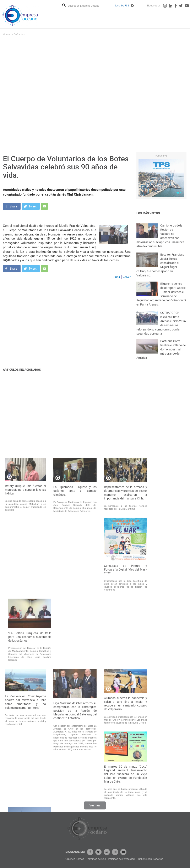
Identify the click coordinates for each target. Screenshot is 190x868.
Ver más (95, 808)
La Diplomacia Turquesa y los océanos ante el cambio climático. (75, 612)
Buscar (64, 5)
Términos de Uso (124, 859)
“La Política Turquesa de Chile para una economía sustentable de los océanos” (30, 758)
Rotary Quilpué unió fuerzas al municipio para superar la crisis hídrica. (25, 611)
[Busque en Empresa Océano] (86, 6)
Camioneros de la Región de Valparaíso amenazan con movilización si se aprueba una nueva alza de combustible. (160, 243)
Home (6, 34)
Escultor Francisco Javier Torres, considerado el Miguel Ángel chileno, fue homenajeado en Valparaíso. (160, 272)
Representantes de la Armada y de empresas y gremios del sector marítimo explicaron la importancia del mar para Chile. (126, 614)
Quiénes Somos (103, 859)
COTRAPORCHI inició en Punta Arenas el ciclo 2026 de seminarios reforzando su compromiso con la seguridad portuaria (161, 330)
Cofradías (19, 34)
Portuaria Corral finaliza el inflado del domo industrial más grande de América (161, 355)
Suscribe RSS (122, 5)
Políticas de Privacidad (150, 859)
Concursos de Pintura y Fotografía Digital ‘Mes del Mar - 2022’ (126, 691)
